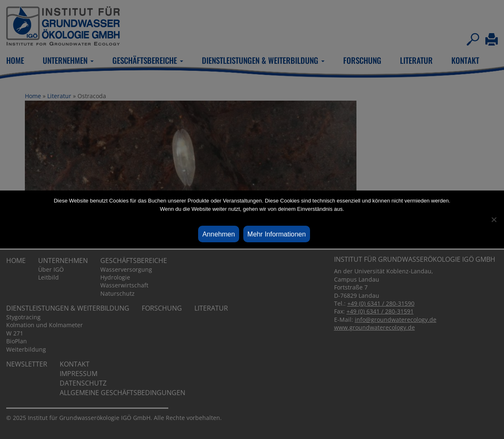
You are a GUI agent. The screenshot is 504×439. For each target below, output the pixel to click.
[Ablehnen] (494, 219)
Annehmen (219, 234)
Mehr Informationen (277, 234)
